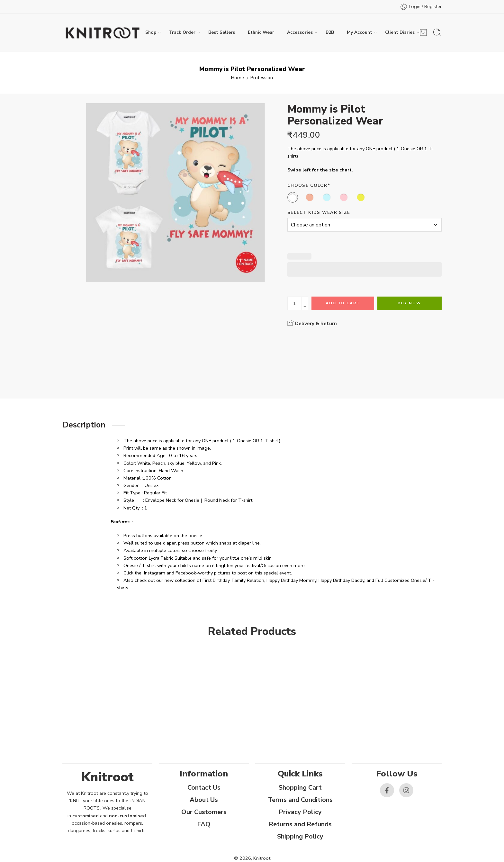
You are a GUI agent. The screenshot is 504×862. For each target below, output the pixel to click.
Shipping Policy (300, 836)
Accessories (300, 32)
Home (238, 78)
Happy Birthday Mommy (291, 580)
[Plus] (305, 300)
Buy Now (409, 303)
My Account (360, 32)
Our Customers (204, 812)
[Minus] (305, 307)
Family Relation (248, 580)
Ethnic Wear (261, 32)
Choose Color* (309, 186)
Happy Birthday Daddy (341, 580)
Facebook (186, 573)
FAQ (204, 824)
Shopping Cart (300, 788)
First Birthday (216, 580)
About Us (204, 800)
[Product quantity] (295, 303)
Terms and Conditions (300, 800)
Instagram (155, 573)
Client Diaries (400, 32)
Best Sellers (222, 32)
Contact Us (204, 788)
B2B (330, 32)
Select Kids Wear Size (319, 213)
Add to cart (343, 303)
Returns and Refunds (300, 824)
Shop (151, 32)
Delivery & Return (312, 323)
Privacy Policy (300, 812)
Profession (262, 78)
